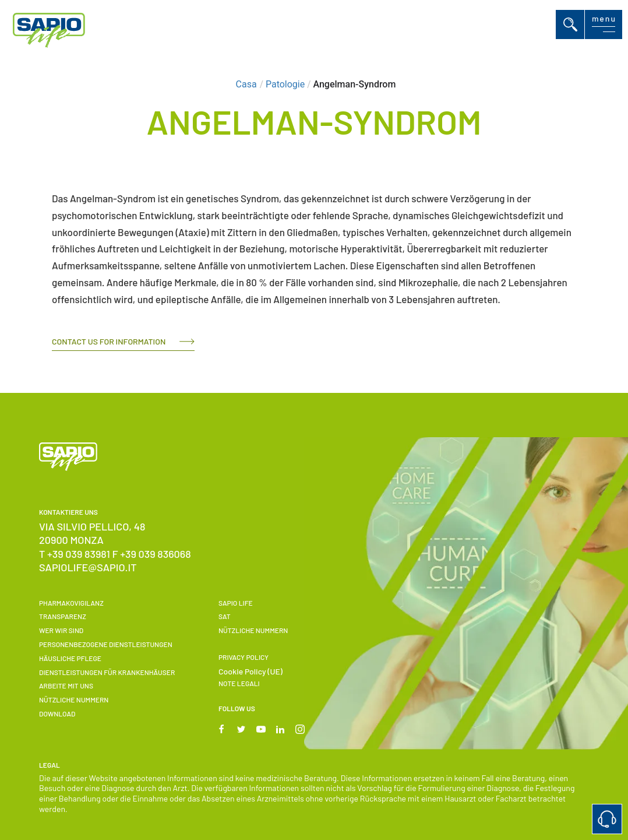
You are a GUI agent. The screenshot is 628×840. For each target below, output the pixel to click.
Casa (246, 84)
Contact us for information (109, 341)
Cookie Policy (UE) (251, 671)
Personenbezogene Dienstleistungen (106, 644)
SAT (225, 616)
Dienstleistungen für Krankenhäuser (107, 672)
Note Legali (239, 683)
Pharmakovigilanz (71, 603)
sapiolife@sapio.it (88, 567)
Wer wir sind (61, 630)
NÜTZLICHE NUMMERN (74, 700)
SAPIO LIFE (236, 603)
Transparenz (63, 616)
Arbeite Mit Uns (66, 686)
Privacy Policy (244, 657)
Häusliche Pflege (70, 658)
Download (57, 714)
